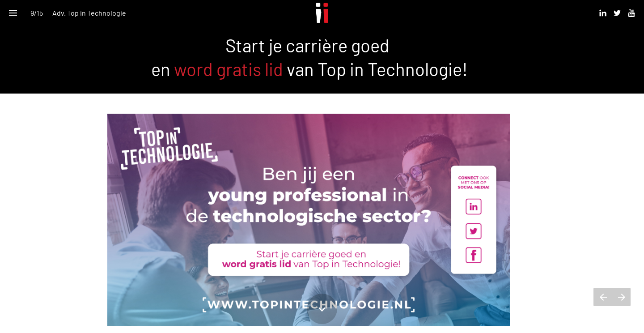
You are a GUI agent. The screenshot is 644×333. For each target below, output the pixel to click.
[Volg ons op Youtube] (631, 13)
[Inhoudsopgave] (13, 13)
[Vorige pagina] (603, 297)
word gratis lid (229, 69)
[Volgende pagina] (621, 297)
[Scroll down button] (322, 309)
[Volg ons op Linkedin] (603, 13)
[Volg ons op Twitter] (617, 13)
